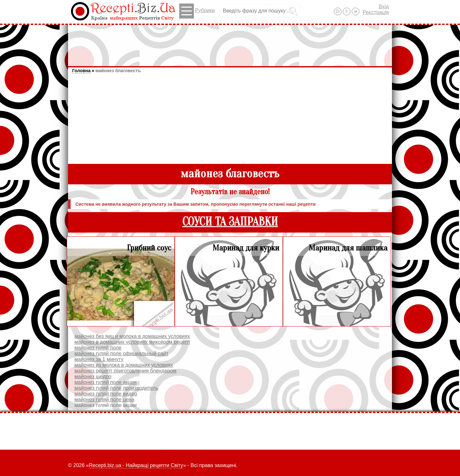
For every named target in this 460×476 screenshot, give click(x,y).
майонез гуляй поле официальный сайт (121, 353)
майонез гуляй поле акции (106, 405)
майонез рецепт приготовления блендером (125, 371)
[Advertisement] (230, 42)
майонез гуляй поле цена (104, 399)
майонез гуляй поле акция (105, 382)
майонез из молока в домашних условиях (124, 365)
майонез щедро (93, 376)
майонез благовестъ (118, 71)
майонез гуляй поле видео (106, 394)
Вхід (384, 7)
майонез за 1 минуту (99, 359)
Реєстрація (376, 12)
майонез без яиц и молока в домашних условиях (132, 336)
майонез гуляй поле (98, 348)
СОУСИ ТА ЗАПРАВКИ (230, 222)
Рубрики (197, 11)
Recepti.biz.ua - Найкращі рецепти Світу (136, 465)
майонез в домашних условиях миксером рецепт (132, 342)
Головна (81, 71)
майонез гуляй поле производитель (116, 388)
